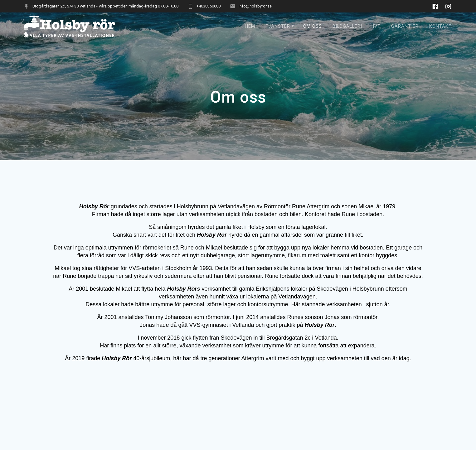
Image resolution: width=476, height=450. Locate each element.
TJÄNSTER (278, 26)
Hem (250, 26)
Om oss (313, 26)
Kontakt (440, 26)
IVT (377, 26)
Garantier (405, 26)
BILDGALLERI (347, 26)
